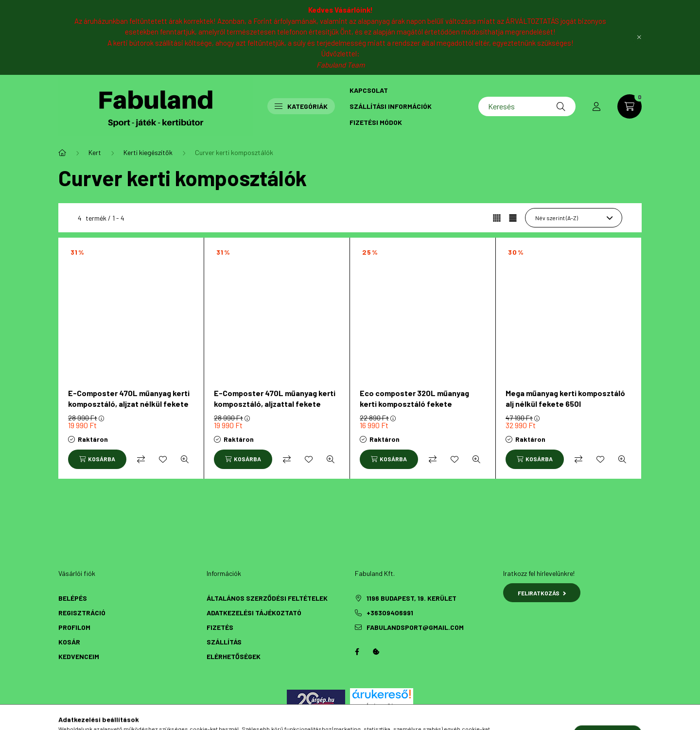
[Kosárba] (97, 459)
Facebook (357, 652)
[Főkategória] (62, 153)
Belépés (73, 598)
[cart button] (630, 106)
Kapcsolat (369, 90)
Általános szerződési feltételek (267, 598)
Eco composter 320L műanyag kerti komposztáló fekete (414, 398)
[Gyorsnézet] (185, 459)
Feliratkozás (542, 593)
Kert (95, 152)
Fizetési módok (376, 122)
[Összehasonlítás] (141, 459)
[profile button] (596, 106)
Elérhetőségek (234, 656)
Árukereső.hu (381, 706)
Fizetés (220, 627)
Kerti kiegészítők (148, 152)
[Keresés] (527, 106)
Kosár (69, 642)
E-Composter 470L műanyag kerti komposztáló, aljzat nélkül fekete (129, 398)
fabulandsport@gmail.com (415, 627)
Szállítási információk (391, 106)
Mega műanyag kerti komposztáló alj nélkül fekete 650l (565, 398)
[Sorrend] (574, 218)
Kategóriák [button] (301, 106)
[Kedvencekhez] (163, 459)
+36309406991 (390, 613)
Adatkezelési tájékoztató (254, 613)
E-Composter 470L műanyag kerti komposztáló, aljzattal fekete (275, 398)
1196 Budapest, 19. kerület (411, 598)
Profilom (74, 627)
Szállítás (224, 642)
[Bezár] (639, 37)
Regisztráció (82, 613)
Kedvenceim (79, 656)
